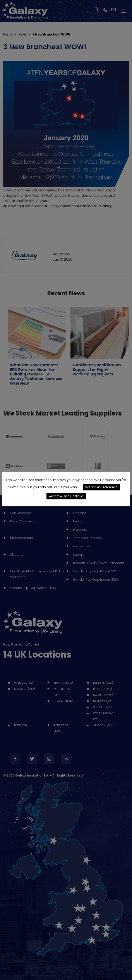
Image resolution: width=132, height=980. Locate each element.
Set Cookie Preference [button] (101, 487)
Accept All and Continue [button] (66, 496)
